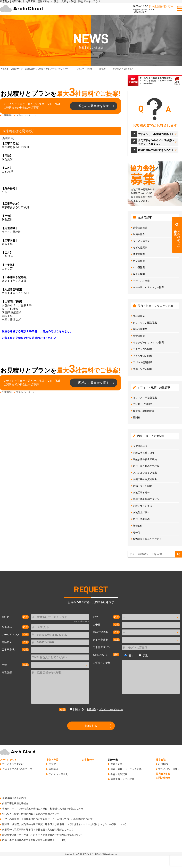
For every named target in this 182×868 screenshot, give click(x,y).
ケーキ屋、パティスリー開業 (148, 287)
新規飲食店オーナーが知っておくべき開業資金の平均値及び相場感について (43, 835)
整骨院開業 (139, 336)
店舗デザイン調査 (143, 486)
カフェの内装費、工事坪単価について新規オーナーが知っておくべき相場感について (47, 819)
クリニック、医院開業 (145, 323)
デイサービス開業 (143, 404)
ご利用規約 (7, 115)
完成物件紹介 (140, 446)
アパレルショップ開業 (145, 473)
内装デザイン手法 (143, 506)
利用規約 (92, 709)
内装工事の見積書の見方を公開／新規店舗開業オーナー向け (34, 840)
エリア (52, 764)
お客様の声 (88, 760)
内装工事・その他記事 (122, 779)
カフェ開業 (139, 261)
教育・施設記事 (119, 774)
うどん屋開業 (140, 248)
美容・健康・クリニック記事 (126, 769)
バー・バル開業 (141, 281)
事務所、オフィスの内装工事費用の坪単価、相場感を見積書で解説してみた (43, 809)
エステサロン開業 (143, 349)
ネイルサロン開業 (143, 356)
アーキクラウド (8, 760)
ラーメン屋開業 (141, 241)
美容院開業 (139, 316)
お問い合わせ (163, 778)
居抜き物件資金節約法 (145, 459)
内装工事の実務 (141, 519)
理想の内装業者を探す (94, 106)
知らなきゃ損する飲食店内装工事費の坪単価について (31, 814)
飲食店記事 (117, 764)
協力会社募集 (163, 774)
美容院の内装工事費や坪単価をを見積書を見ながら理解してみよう (38, 830)
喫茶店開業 (139, 274)
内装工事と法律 (141, 493)
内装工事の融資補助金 (145, 479)
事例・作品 (52, 760)
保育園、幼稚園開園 (144, 411)
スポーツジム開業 (143, 369)
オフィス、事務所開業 (145, 398)
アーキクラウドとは (13, 764)
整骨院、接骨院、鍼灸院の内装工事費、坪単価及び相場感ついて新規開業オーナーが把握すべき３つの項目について (64, 824)
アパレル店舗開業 (143, 362)
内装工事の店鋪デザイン (146, 499)
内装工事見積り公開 (144, 453)
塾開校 (137, 417)
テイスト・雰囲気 (58, 774)
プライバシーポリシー (26, 115)
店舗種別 (53, 769)
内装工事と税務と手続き (146, 466)
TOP (35, 69)
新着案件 (8, 138)
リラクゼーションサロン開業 (148, 342)
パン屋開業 (139, 267)
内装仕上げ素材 (141, 512)
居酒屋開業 (139, 234)
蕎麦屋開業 (139, 254)
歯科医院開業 (140, 329)
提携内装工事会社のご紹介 (147, 539)
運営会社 (161, 760)
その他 (137, 532)
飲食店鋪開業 (140, 228)
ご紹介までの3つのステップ (17, 769)
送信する (91, 726)
